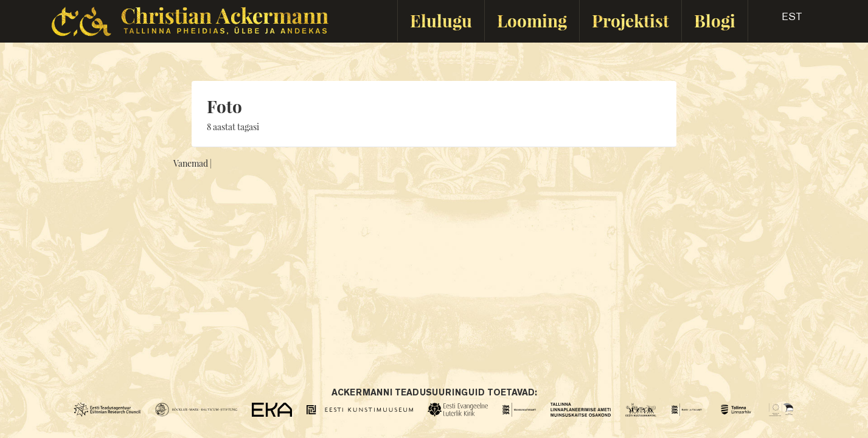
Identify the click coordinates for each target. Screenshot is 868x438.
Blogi (715, 20)
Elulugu (441, 20)
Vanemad (191, 163)
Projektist (630, 20)
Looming (532, 20)
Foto (224, 106)
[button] (781, 21)
